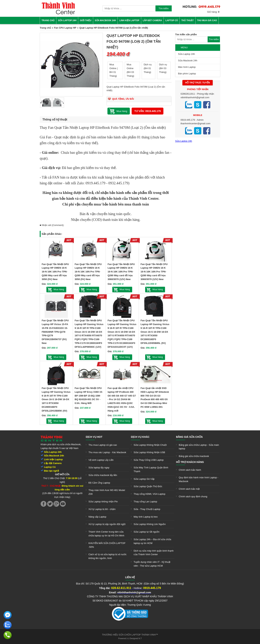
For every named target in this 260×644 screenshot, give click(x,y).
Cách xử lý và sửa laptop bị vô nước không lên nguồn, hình (108, 556)
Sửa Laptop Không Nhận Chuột (150, 445)
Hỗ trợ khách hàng (190, 462)
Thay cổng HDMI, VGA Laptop (149, 494)
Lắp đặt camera (152, 20)
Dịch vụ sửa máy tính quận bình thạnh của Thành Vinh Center (154, 553)
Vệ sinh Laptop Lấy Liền (101, 460)
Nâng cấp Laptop (97, 517)
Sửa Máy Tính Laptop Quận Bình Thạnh (151, 469)
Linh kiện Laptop (129, 20)
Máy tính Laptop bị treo (146, 517)
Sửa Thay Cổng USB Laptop (149, 460)
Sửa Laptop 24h (67, 20)
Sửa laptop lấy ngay (99, 468)
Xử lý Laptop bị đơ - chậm (102, 509)
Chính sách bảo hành (190, 470)
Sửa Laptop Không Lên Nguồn (150, 524)
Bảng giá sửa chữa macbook (194, 456)
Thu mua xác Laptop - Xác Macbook (107, 452)
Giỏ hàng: (213, 12)
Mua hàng (59, 289)
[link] (58, 14)
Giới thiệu (85, 20)
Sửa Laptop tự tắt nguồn (147, 532)
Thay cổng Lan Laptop (145, 502)
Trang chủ (48, 20)
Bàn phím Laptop (187, 74)
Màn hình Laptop (187, 67)
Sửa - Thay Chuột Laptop (147, 509)
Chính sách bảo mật (189, 489)
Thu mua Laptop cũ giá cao (103, 445)
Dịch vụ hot (94, 437)
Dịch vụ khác (140, 437)
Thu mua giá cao (207, 20)
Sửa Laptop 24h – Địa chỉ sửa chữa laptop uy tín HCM (152, 541)
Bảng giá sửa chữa (189, 437)
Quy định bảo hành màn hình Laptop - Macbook (199, 479)
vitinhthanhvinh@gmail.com (195, 97)
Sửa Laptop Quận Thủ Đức (148, 486)
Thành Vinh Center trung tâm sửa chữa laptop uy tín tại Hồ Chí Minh (106, 534)
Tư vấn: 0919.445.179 (148, 111)
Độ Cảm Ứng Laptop (99, 483)
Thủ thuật (187, 20)
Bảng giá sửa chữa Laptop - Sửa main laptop (199, 447)
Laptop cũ (172, 20)
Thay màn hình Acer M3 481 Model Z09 (107, 492)
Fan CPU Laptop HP (65, 28)
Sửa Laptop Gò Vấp (144, 479)
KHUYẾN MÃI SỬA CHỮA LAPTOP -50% (107, 545)
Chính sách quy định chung (193, 496)
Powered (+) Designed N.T (130, 638)
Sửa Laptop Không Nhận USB (149, 452)
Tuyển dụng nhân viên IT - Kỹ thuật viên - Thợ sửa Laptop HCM (152, 564)
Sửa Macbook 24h (105, 20)
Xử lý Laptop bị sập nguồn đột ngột (107, 524)
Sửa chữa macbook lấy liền (103, 475)
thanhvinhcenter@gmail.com (195, 123)
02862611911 (188, 94)
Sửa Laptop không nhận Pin (103, 502)
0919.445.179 (188, 120)
